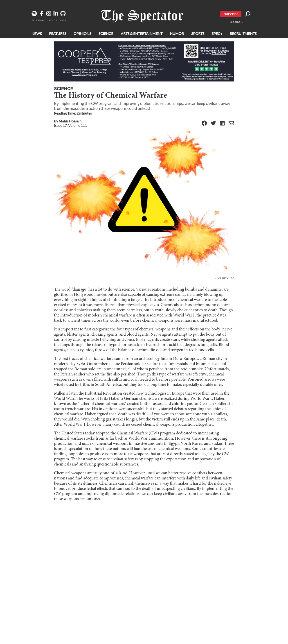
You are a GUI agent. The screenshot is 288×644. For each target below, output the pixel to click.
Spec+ (217, 33)
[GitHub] (64, 15)
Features (58, 33)
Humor (177, 33)
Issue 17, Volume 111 (70, 125)
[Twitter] (213, 123)
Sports (198, 33)
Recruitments (243, 33)
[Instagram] (49, 15)
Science (106, 33)
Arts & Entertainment (142, 33)
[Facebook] (42, 15)
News (37, 33)
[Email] (231, 123)
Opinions (82, 33)
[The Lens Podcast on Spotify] (35, 15)
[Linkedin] (57, 15)
